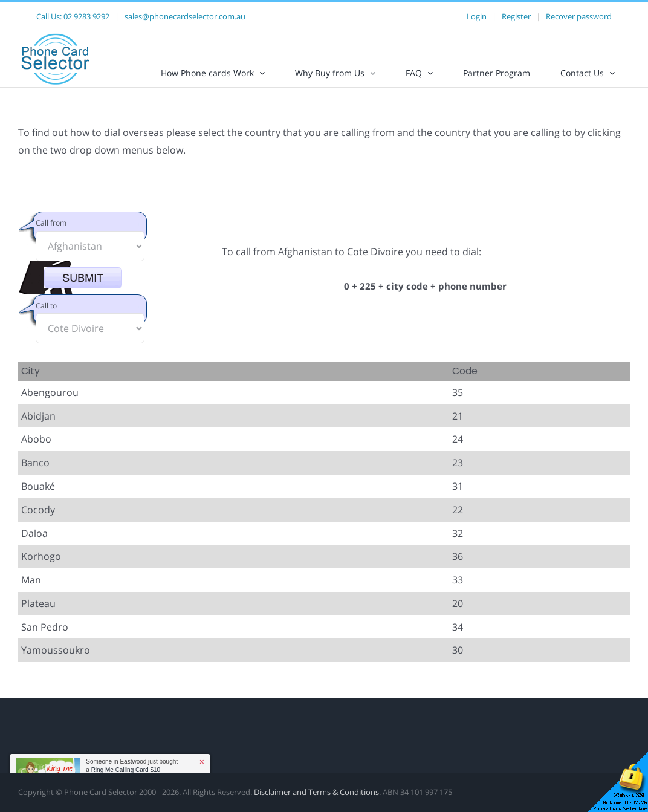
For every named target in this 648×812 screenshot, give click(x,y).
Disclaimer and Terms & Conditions (316, 802)
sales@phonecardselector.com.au (185, 16)
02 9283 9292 (86, 16)
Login (477, 16)
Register (516, 16)
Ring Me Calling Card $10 (126, 770)
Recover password (579, 16)
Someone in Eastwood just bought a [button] (132, 766)
